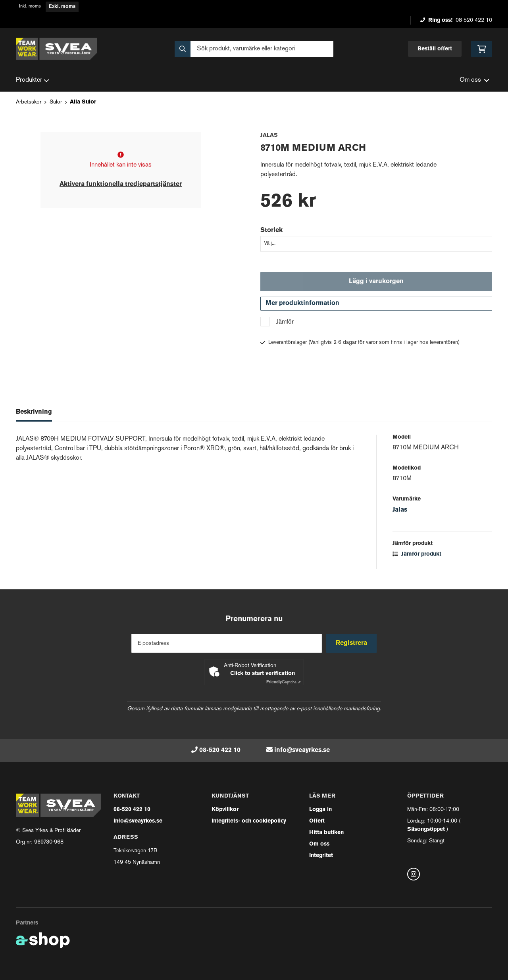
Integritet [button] (321, 856)
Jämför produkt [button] (417, 556)
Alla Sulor (83, 102)
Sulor (56, 102)
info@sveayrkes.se (302, 750)
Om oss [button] (474, 80)
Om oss (319, 844)
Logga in (320, 810)
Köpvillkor (225, 810)
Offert (317, 821)
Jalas (400, 512)
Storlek (271, 230)
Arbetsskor (29, 102)
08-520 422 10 (474, 20)
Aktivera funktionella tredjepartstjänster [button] (121, 184)
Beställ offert (435, 49)
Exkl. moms (62, 7)
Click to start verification (263, 674)
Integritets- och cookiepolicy (249, 821)
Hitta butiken (326, 833)
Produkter (33, 81)
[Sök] (254, 49)
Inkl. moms (30, 7)
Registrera (353, 643)
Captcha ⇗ (284, 682)
